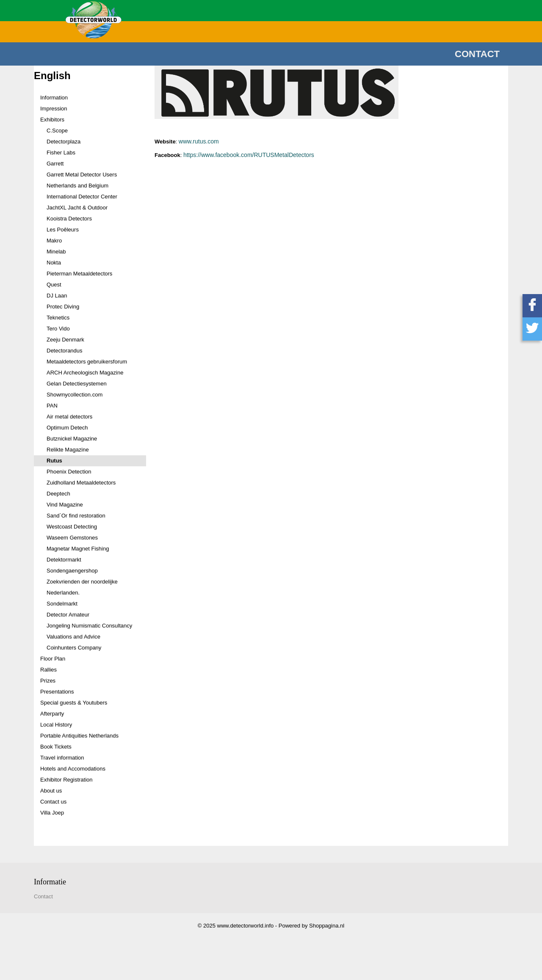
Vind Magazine (65, 505)
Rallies (48, 670)
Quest (54, 285)
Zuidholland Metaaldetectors (81, 483)
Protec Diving (63, 307)
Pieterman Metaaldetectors (79, 274)
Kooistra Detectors (69, 219)
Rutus (54, 461)
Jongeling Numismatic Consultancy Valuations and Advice (89, 631)
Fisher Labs (61, 153)
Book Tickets (56, 747)
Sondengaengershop (72, 571)
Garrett (55, 164)
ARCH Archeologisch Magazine (85, 373)
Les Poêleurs (63, 230)
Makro (54, 241)
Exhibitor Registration (66, 780)
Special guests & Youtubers (74, 703)
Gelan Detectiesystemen (77, 384)
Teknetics (58, 318)
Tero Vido (58, 329)
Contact (477, 54)
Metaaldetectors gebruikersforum (87, 362)
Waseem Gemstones (72, 538)
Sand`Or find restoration (76, 516)
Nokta (54, 263)
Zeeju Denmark (65, 340)
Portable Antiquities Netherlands (79, 736)
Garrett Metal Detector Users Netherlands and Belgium (82, 180)
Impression (54, 109)
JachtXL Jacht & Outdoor (77, 208)
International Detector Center (82, 197)
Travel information (62, 758)
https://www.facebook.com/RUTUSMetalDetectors (249, 155)
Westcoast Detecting (72, 527)
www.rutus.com (199, 141)
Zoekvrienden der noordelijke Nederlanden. (82, 587)
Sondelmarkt (62, 604)
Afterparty (52, 714)
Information (54, 98)
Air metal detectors (69, 417)
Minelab (56, 252)
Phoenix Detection (69, 472)
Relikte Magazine (68, 450)
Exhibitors (52, 120)
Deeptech (58, 494)
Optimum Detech (67, 428)
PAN (52, 406)
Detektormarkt (64, 560)
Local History (56, 725)
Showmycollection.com (75, 395)
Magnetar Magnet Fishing (78, 549)
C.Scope (57, 131)
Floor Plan (53, 659)
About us (51, 791)
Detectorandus (65, 351)
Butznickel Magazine (72, 439)
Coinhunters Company (74, 648)
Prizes (48, 681)
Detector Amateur (68, 615)
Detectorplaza (64, 142)
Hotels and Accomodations (73, 769)
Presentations (57, 692)
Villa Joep (52, 813)
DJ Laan (57, 296)
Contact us (53, 802)
